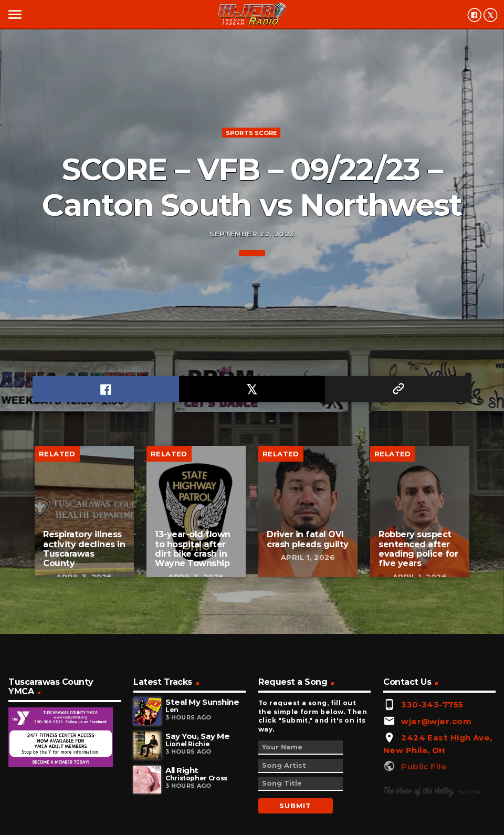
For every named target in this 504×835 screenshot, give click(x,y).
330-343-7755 (432, 704)
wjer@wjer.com (436, 721)
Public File (424, 766)
